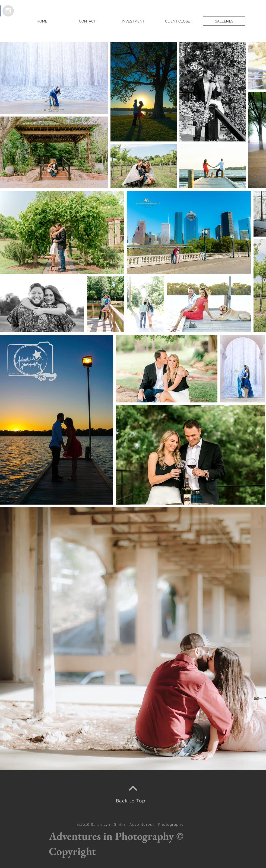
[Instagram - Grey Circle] (8, 11)
